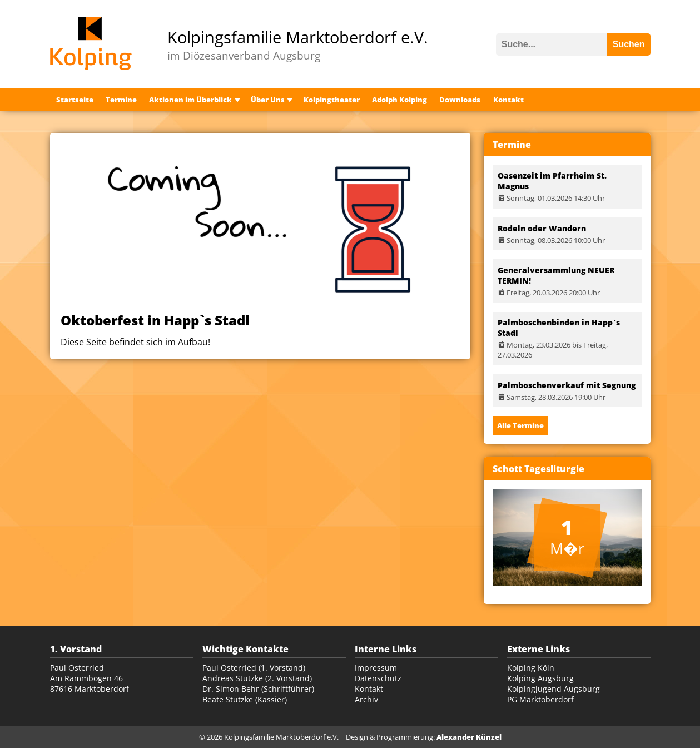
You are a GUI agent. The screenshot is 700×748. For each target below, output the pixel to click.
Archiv (366, 699)
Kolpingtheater (332, 100)
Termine (121, 100)
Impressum (376, 668)
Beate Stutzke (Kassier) (245, 699)
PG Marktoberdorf (540, 699)
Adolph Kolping (399, 100)
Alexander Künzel (469, 737)
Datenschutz (378, 678)
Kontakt (508, 100)
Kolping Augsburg (540, 678)
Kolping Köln (531, 668)
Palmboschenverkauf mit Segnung (567, 385)
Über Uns (268, 100)
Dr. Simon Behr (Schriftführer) (258, 689)
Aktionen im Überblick (190, 100)
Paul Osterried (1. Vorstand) (254, 668)
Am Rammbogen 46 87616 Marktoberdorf (90, 683)
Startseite (75, 100)
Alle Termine (520, 425)
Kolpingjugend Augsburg (553, 689)
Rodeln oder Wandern (542, 228)
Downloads (460, 100)
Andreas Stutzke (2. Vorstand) (257, 678)
